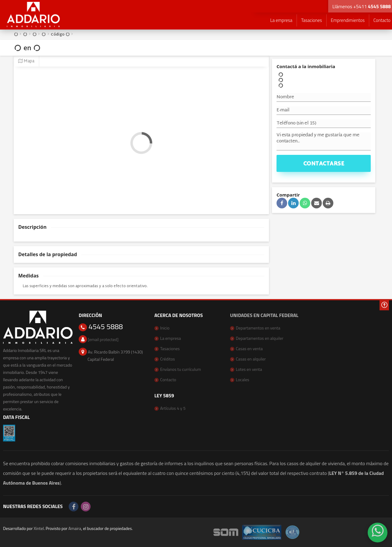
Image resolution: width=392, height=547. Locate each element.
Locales (242, 380)
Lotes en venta (249, 369)
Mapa (26, 61)
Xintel (39, 528)
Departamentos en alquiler (260, 338)
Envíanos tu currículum (181, 369)
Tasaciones (311, 20)
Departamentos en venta (258, 328)
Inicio (165, 328)
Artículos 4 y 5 (173, 408)
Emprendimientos (348, 20)
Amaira (75, 528)
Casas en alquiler (251, 359)
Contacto (168, 380)
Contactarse (324, 164)
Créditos (168, 359)
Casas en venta (249, 348)
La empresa (281, 20)
